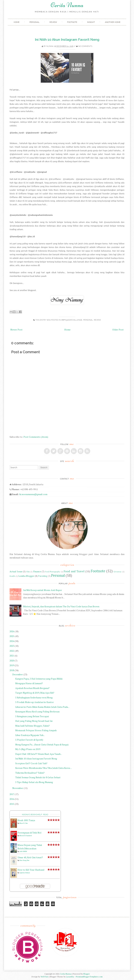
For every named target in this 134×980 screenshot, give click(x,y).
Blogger (87, 974)
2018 (12, 670)
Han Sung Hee (24, 860)
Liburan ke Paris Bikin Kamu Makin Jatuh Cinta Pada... (42, 707)
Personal (34, 22)
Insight (91, 22)
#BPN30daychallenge (72, 320)
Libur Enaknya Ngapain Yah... (30, 735)
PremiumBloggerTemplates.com (89, 977)
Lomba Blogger (26, 576)
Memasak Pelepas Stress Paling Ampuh (36, 730)
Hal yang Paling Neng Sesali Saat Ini (34, 721)
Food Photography (53, 572)
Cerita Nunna (67, 5)
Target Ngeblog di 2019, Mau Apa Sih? (35, 693)
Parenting (43, 576)
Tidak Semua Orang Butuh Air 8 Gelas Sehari (38, 777)
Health (12, 576)
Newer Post (16, 330)
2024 (12, 641)
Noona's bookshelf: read (35, 815)
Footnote (72, 22)
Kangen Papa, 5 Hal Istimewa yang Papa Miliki (39, 679)
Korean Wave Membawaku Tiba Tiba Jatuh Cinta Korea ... (44, 768)
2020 (12, 661)
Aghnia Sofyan (25, 873)
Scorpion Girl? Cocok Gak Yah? (31, 763)
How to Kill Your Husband (31, 870)
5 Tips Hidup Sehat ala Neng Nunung (34, 782)
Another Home (113, 22)
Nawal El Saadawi (26, 836)
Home (17, 22)
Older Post (118, 330)
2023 (12, 646)
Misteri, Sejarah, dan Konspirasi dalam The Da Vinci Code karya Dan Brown (61, 606)
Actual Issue (16, 571)
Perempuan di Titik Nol (30, 833)
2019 (12, 665)
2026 (12, 631)
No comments (85, 46)
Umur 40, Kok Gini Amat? (30, 857)
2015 (12, 804)
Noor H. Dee (24, 823)
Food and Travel (74, 571)
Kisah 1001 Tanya (26, 820)
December (18, 674)
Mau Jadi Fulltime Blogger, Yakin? (32, 726)
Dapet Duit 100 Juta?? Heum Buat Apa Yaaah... (39, 754)
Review (53, 22)
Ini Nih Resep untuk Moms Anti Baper (43, 590)
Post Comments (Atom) (36, 437)
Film (28, 572)
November (18, 788)
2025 (12, 636)
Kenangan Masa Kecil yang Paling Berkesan (37, 711)
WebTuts (45, 977)
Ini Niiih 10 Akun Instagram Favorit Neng (67, 40)
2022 (12, 651)
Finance (37, 571)
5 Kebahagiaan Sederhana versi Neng (34, 697)
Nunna (50, 46)
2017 (12, 794)
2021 (12, 656)
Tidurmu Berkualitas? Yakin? (30, 773)
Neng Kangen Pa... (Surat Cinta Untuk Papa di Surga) (42, 744)
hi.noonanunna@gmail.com (33, 494)
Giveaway (117, 572)
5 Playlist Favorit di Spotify (29, 740)
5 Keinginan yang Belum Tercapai (32, 716)
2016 (12, 799)
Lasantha (70, 977)
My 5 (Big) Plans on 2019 (28, 749)
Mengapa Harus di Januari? (29, 683)
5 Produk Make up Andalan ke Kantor (35, 702)
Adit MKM (23, 851)
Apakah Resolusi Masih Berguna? (32, 688)
